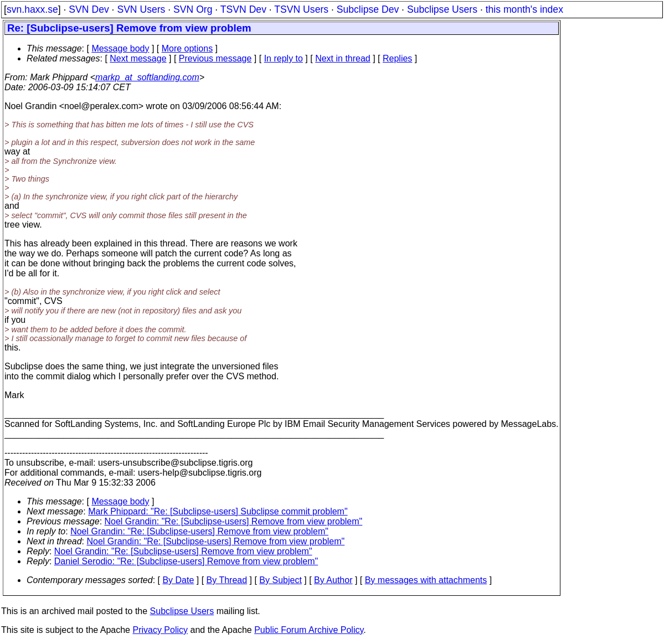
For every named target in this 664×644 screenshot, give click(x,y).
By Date (178, 580)
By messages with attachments (426, 580)
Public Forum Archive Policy (309, 630)
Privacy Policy (160, 630)
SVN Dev (89, 9)
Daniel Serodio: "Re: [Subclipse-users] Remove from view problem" (186, 561)
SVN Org (193, 9)
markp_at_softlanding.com (147, 77)
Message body (120, 48)
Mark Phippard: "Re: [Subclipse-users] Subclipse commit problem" (218, 511)
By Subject (280, 580)
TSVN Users (301, 9)
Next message (138, 58)
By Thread (227, 580)
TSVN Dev (243, 9)
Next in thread (343, 58)
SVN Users (141, 9)
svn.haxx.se (32, 9)
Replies (397, 58)
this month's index (524, 9)
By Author (333, 580)
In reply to (284, 58)
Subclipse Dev (368, 9)
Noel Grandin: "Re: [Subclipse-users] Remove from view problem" (234, 521)
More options (187, 48)
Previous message (215, 58)
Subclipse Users (442, 9)
